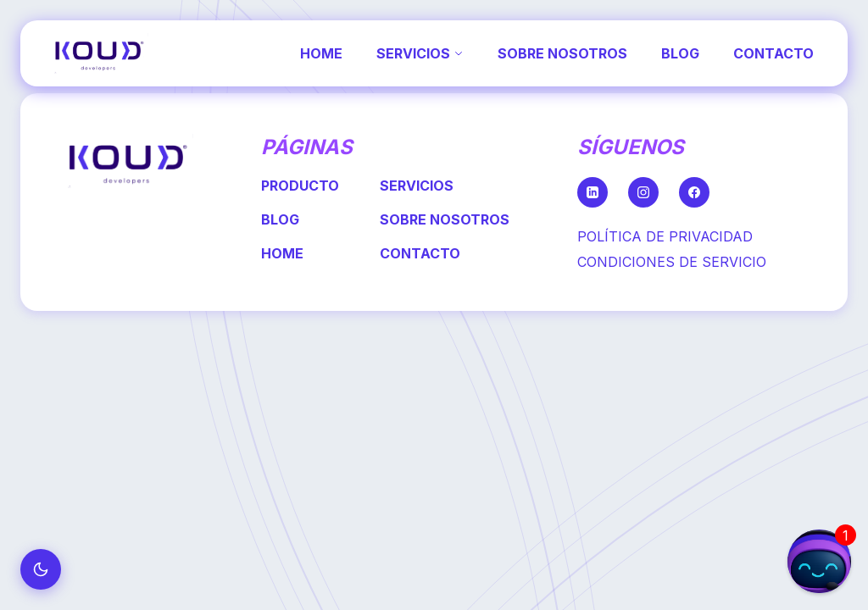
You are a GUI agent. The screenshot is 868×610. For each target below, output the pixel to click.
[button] (819, 561)
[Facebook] (694, 192)
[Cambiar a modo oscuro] (41, 569)
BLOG (680, 53)
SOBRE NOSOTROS (562, 53)
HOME (321, 53)
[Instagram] (643, 192)
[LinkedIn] (593, 192)
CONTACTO (773, 53)
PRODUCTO (300, 186)
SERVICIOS (420, 53)
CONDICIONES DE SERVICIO (672, 262)
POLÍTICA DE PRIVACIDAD (665, 236)
